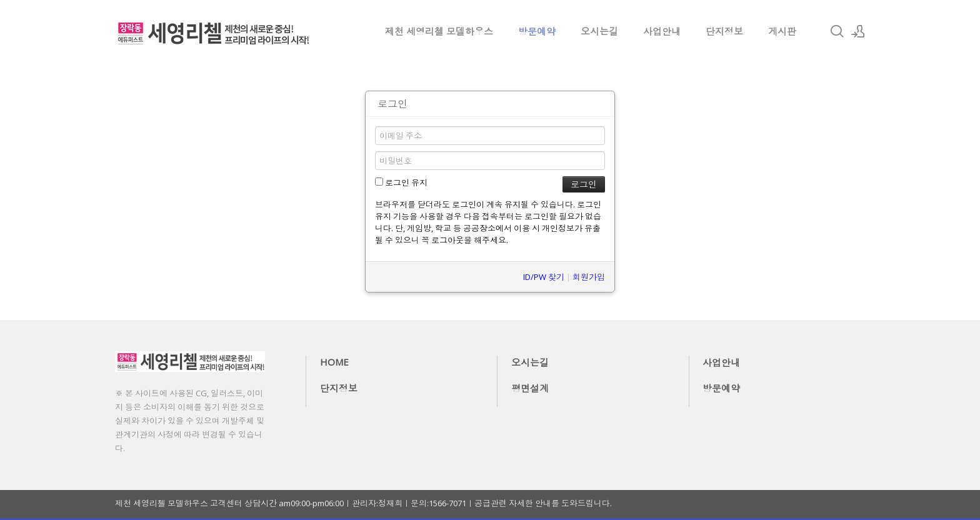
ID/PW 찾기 (544, 277)
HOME (334, 362)
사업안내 (662, 31)
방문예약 (537, 31)
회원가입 (589, 277)
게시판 (782, 31)
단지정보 (724, 31)
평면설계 (530, 388)
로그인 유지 (401, 182)
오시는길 (599, 31)
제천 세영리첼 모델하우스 (439, 31)
